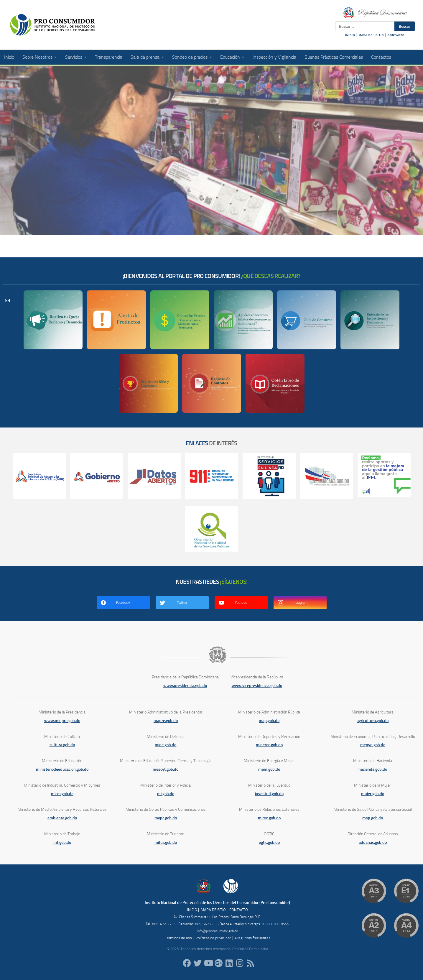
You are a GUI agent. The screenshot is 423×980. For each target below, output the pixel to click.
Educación (230, 57)
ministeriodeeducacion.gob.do (62, 769)
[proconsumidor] (229, 963)
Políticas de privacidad (213, 938)
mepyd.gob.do (373, 745)
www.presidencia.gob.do (185, 686)
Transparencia (109, 57)
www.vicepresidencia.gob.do (257, 686)
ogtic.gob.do (269, 842)
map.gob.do (269, 721)
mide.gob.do (166, 745)
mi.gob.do (166, 794)
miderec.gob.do (269, 745)
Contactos (381, 57)
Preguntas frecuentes (253, 938)
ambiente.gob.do (62, 818)
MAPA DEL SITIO (371, 35)
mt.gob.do (62, 842)
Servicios (74, 57)
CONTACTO (396, 35)
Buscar (405, 26)
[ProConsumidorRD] (187, 963)
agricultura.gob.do (373, 721)
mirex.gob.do (269, 818)
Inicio (9, 57)
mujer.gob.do (373, 794)
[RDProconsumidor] (208, 963)
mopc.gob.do (166, 818)
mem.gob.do (269, 769)
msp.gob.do (373, 818)
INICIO (350, 35)
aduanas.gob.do (373, 842)
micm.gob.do (62, 794)
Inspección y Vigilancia (274, 57)
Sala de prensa (145, 57)
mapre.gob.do (166, 721)
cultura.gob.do (62, 745)
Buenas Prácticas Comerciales (334, 57)
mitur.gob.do (166, 842)
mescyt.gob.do (166, 769)
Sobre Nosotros (37, 57)
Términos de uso (178, 938)
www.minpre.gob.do (62, 721)
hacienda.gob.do (373, 769)
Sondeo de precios (190, 57)
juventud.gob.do (269, 794)
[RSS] (251, 963)
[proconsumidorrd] (197, 963)
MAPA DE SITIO (213, 910)
